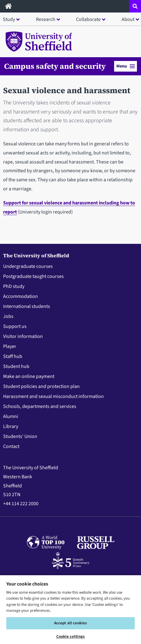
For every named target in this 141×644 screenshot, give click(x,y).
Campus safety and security (55, 66)
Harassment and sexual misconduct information (53, 396)
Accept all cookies (70, 623)
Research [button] (46, 19)
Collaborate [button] (88, 19)
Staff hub (13, 356)
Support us (15, 326)
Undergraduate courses (28, 266)
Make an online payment (29, 376)
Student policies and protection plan (41, 386)
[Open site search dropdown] (135, 6)
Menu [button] (126, 66)
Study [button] (9, 19)
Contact (11, 446)
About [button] (128, 19)
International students (27, 306)
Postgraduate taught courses (33, 276)
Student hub (16, 366)
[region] (70, 609)
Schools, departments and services (40, 406)
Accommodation (20, 296)
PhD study (14, 286)
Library (11, 426)
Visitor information (23, 336)
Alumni (11, 416)
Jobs (8, 316)
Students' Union (20, 436)
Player (10, 346)
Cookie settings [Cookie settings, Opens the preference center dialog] (71, 636)
